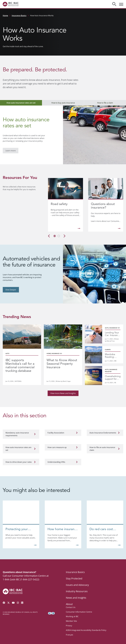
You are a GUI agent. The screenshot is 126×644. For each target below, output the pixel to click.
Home (5, 16)
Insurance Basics (19, 16)
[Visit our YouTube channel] (13, 600)
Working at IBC (72, 613)
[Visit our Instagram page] (18, 600)
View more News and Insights (63, 393)
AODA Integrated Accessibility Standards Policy (86, 627)
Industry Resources (77, 588)
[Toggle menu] (121, 4)
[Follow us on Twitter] (8, 600)
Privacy (69, 623)
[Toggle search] (114, 4)
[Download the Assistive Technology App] (51, 610)
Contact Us (71, 604)
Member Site (71, 618)
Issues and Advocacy (77, 582)
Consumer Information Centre (79, 609)
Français (69, 632)
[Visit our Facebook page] (4, 600)
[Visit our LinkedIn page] (22, 600)
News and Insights (76, 595)
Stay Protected (74, 575)
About (69, 601)
